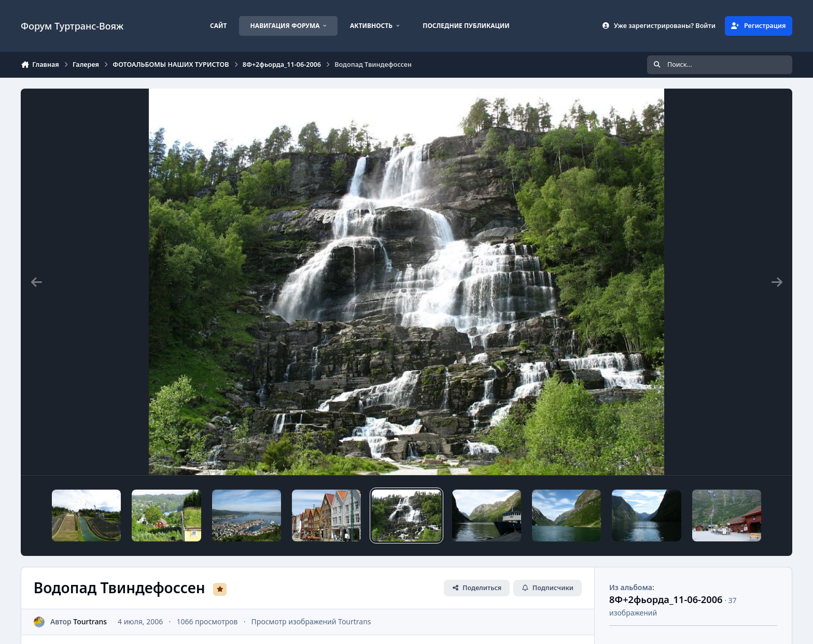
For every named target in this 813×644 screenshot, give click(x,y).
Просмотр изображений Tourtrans (311, 621)
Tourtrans (90, 621)
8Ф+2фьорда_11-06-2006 (666, 599)
